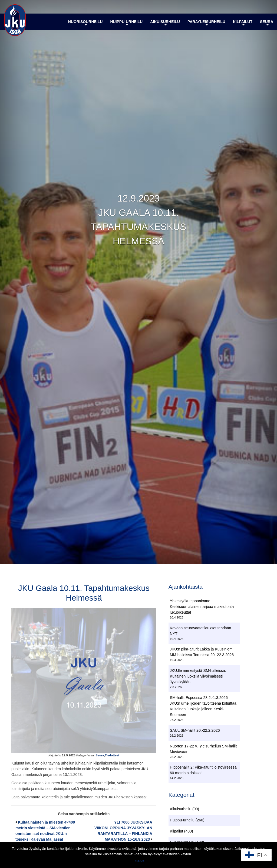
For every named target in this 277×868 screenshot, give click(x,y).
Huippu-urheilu (126, 22)
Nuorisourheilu (85, 22)
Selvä (140, 861)
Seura (267, 22)
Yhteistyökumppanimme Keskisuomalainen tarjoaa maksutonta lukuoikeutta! (202, 607)
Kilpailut (243, 22)
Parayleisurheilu (206, 22)
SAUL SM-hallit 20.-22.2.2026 (195, 730)
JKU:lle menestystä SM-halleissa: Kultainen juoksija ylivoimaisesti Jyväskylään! (198, 676)
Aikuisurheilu (165, 22)
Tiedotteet (112, 755)
